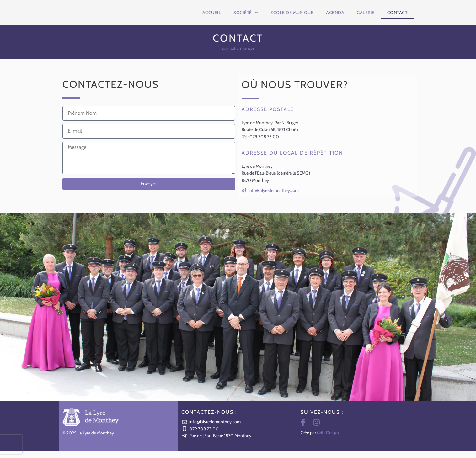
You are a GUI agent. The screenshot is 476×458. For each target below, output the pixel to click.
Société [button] (246, 16)
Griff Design (328, 439)
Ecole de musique (292, 16)
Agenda (335, 16)
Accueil (212, 16)
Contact (397, 16)
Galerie (366, 16)
